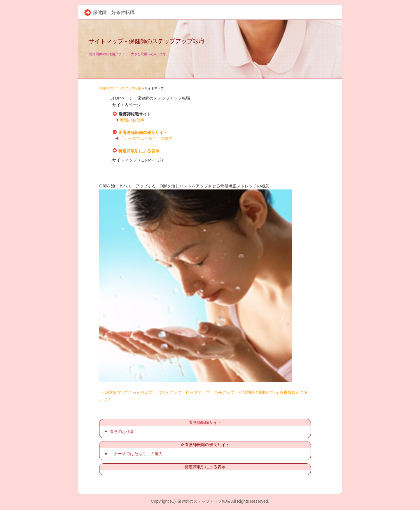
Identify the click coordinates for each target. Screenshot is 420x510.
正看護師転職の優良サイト (143, 133)
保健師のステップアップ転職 (120, 88)
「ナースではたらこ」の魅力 (146, 138)
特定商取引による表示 (139, 151)
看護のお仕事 (132, 120)
